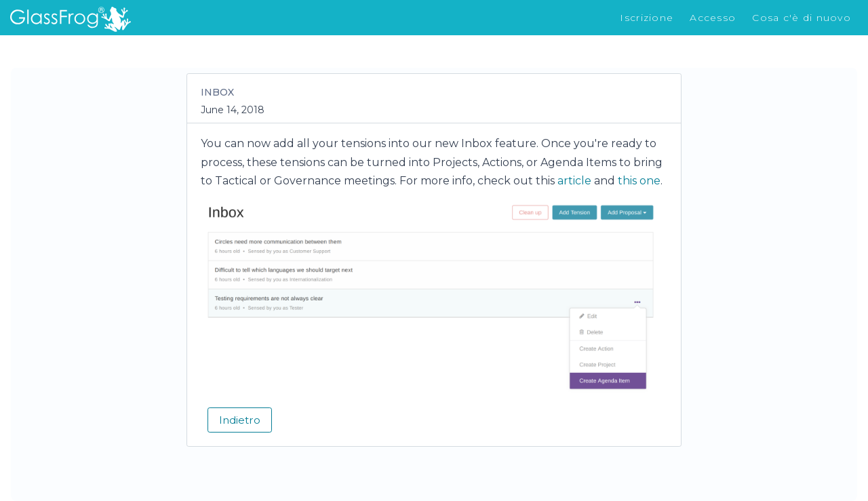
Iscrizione (647, 18)
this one (639, 181)
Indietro (240, 420)
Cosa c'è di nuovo (802, 18)
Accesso (713, 18)
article (574, 181)
